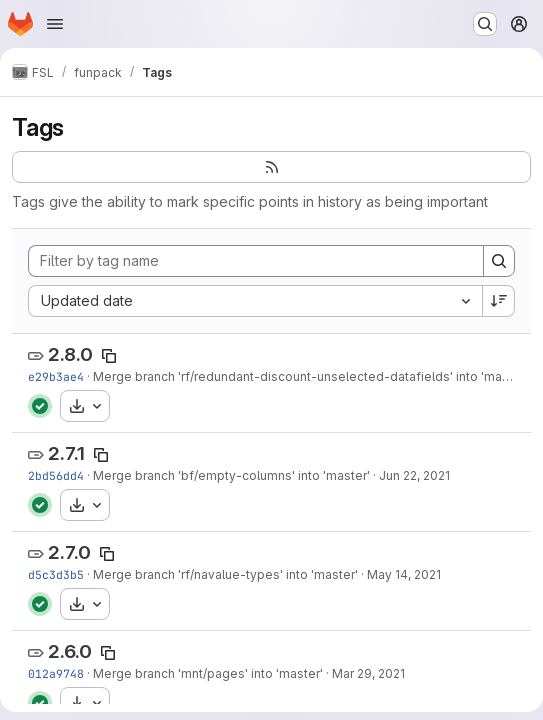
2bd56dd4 (56, 475)
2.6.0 (70, 651)
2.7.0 (69, 552)
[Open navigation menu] (55, 24)
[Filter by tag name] (256, 261)
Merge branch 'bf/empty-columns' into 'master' (231, 475)
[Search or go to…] (485, 24)
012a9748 (56, 673)
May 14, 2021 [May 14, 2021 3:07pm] (404, 574)
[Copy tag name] (109, 356)
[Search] (499, 261)
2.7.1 (66, 453)
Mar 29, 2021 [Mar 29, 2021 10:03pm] (368, 673)
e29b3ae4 (56, 376)
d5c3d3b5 (56, 574)
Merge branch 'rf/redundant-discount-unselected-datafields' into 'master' (310, 376)
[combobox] (255, 301)
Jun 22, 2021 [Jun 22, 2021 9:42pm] (414, 475)
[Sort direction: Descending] (499, 301)
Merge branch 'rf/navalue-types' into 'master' (225, 574)
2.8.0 (70, 354)
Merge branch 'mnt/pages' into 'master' (208, 673)
